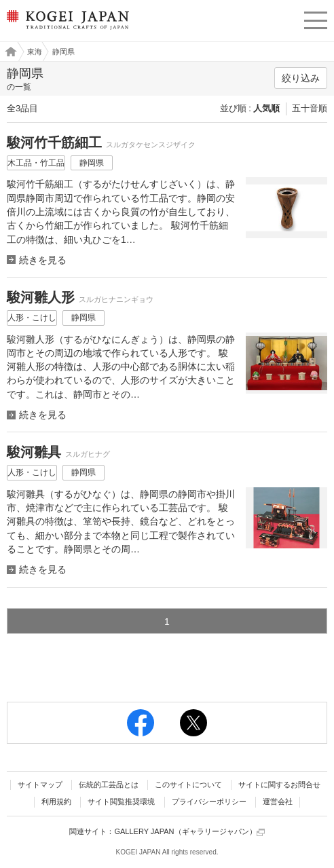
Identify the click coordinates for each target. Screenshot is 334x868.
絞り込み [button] (301, 78)
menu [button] (316, 18)
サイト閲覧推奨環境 (121, 801)
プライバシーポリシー (209, 801)
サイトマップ (40, 785)
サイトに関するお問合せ (279, 785)
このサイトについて (188, 785)
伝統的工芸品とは (109, 785)
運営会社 (278, 801)
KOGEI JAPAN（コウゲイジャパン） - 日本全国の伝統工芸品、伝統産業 (67, 31)
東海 (35, 52)
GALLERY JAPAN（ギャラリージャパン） (189, 832)
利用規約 (56, 801)
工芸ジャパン (7, 52)
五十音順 (310, 108)
